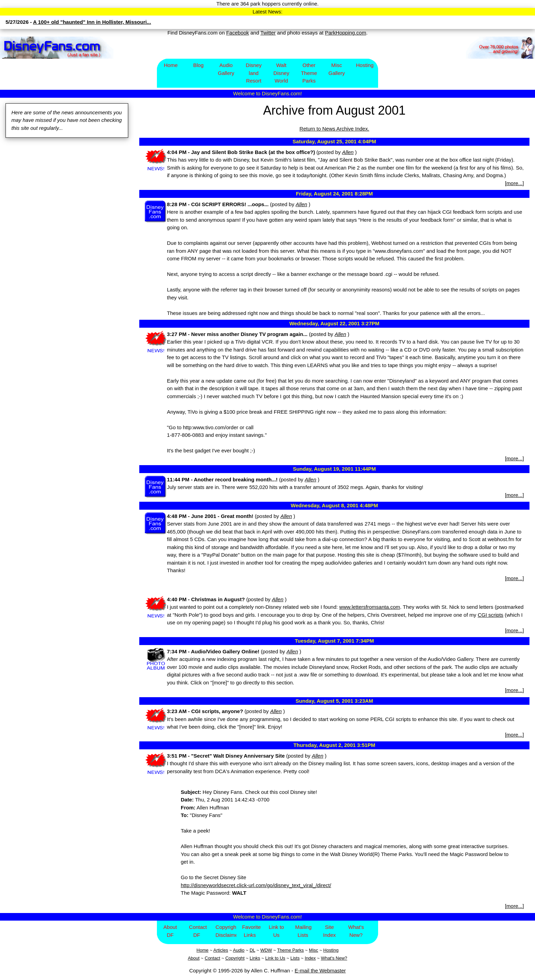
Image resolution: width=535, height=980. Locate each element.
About (194, 958)
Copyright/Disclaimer (226, 931)
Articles (221, 950)
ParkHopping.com (345, 33)
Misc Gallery (337, 69)
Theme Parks (290, 950)
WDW (266, 950)
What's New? (356, 931)
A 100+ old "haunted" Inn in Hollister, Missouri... (92, 22)
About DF (170, 931)
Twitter (268, 33)
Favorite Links (251, 931)
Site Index (330, 931)
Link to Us (276, 931)
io (243, 950)
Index (310, 958)
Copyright (235, 958)
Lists (295, 958)
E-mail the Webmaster (320, 971)
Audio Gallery (226, 69)
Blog (198, 65)
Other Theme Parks (309, 73)
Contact (212, 958)
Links (255, 958)
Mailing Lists (303, 931)
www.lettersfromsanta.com (370, 607)
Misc (314, 950)
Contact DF (198, 931)
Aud (237, 950)
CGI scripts (490, 615)
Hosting (365, 65)
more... (514, 183)
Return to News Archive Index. (335, 129)
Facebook (237, 33)
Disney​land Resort (254, 73)
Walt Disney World (281, 73)
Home (171, 65)
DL (252, 950)
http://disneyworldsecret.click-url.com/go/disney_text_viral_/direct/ (256, 885)
